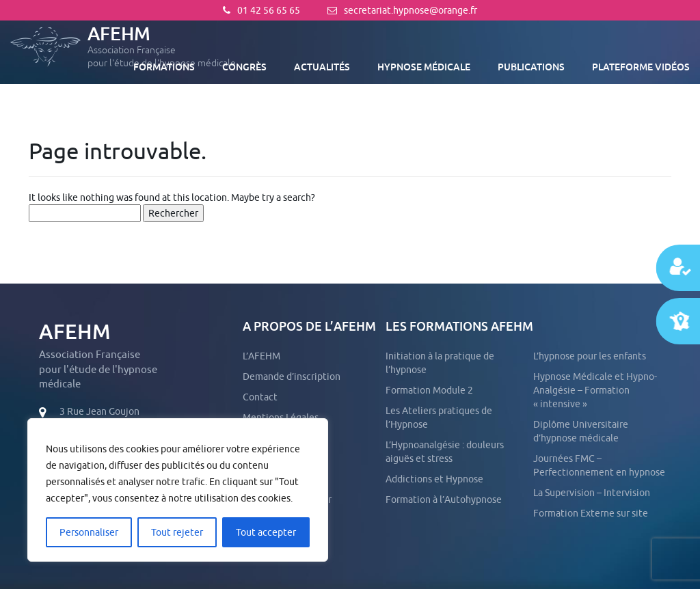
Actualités (322, 67)
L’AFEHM (261, 356)
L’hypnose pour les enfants (590, 356)
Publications (531, 67)
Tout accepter (266, 532)
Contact (260, 397)
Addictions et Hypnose (434, 479)
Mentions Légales (281, 417)
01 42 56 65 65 (261, 10)
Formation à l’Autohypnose (444, 499)
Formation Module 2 (429, 390)
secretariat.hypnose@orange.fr (402, 10)
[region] (178, 490)
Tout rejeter (177, 532)
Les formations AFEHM (459, 326)
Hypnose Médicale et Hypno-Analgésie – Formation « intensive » (595, 390)
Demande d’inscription (292, 376)
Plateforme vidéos (641, 67)
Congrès (244, 67)
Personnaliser (89, 532)
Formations (164, 67)
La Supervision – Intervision (592, 493)
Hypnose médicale (424, 67)
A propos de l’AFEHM (309, 326)
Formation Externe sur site (591, 513)
